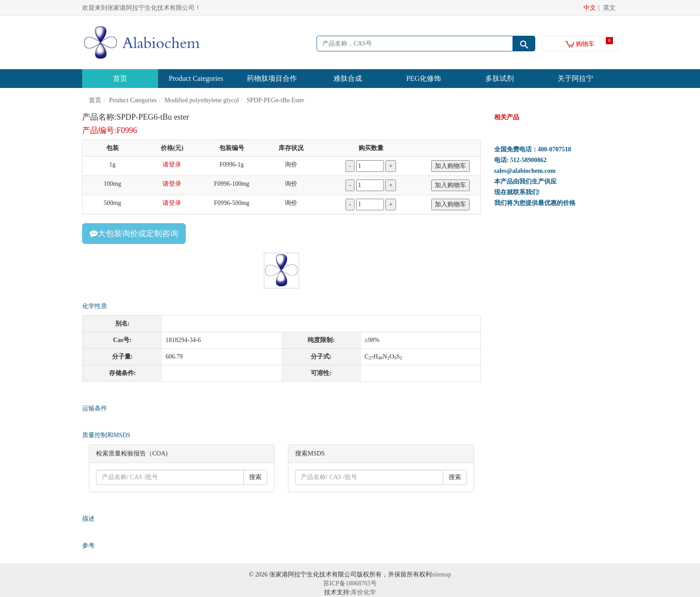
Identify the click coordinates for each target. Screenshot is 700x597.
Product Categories (196, 78)
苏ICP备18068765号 (350, 583)
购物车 (580, 44)
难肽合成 (348, 78)
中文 (590, 8)
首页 (120, 78)
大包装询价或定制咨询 (134, 234)
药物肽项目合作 (272, 78)
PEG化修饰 (424, 78)
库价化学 (363, 592)
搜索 (255, 477)
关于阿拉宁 (575, 78)
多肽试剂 (500, 78)
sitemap (442, 574)
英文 (609, 8)
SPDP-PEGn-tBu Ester (276, 100)
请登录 (172, 165)
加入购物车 (450, 166)
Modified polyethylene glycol (202, 100)
